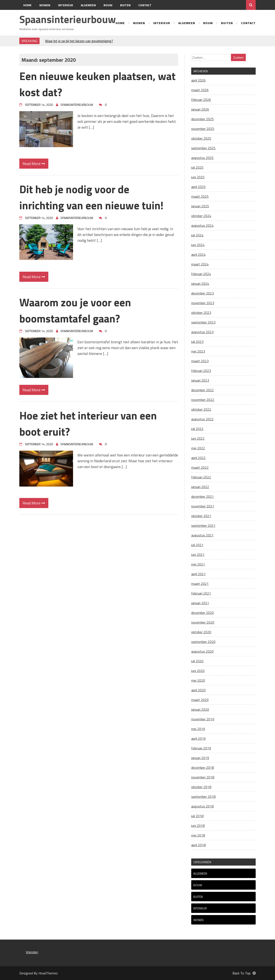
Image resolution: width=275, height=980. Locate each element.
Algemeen (88, 5)
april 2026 (198, 80)
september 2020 (203, 642)
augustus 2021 (202, 535)
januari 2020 (200, 709)
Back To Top (244, 973)
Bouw (108, 5)
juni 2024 (198, 245)
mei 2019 (198, 729)
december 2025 (202, 119)
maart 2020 (200, 700)
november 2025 (203, 129)
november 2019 (203, 719)
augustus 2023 (202, 332)
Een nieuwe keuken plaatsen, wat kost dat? (97, 84)
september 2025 (203, 148)
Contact (145, 5)
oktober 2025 (201, 138)
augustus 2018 (202, 806)
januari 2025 (200, 206)
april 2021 (198, 574)
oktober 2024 (201, 216)
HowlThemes (48, 973)
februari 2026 (201, 100)
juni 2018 (198, 826)
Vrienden (32, 952)
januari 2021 (200, 603)
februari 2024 (201, 274)
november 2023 (203, 303)
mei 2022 (198, 448)
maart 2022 (200, 467)
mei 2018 (198, 835)
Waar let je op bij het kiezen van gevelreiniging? (79, 41)
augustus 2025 (202, 158)
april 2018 (198, 845)
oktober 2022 (201, 409)
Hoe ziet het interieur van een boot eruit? (88, 423)
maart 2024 (200, 264)
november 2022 (203, 400)
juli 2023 (197, 342)
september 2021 (203, 525)
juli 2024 (197, 235)
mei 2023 (198, 351)
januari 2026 (200, 109)
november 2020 (203, 622)
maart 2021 (200, 584)
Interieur (66, 5)
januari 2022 (200, 487)
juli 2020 (197, 661)
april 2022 (198, 458)
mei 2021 (198, 564)
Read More (34, 164)
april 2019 (198, 738)
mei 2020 (198, 680)
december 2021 (202, 496)
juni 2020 (198, 671)
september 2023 (203, 322)
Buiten (125, 5)
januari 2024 (200, 284)
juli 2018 (197, 816)
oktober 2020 (201, 632)
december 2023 (202, 293)
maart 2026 (200, 90)
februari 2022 (201, 477)
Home (27, 5)
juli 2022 (197, 429)
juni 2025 (198, 177)
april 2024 (198, 254)
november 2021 (203, 506)
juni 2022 (198, 438)
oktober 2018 (201, 787)
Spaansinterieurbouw (68, 19)
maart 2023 (200, 361)
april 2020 (198, 690)
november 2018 (203, 777)
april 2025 (198, 187)
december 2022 (202, 390)
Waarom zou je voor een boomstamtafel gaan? (75, 310)
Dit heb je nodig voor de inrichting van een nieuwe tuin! (91, 197)
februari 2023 (201, 371)
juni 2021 (198, 555)
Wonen (45, 5)
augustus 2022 (202, 419)
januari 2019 (200, 758)
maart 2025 (200, 196)
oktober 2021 (201, 516)
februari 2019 (201, 748)
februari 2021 (201, 593)
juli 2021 (197, 545)
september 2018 (203, 797)
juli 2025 (197, 167)
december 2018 (202, 767)
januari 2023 (200, 380)
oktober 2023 (201, 313)
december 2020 (202, 613)
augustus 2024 (202, 225)
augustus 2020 (202, 651)
